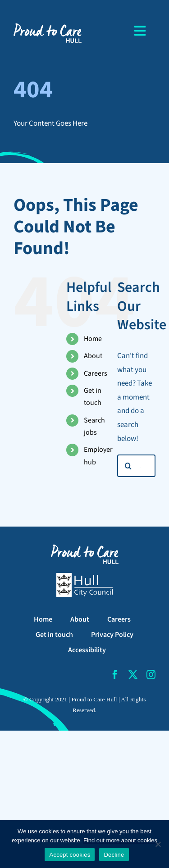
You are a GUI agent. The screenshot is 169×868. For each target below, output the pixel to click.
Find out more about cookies (120, 840)
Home (93, 339)
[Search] (128, 466)
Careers (96, 373)
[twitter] (133, 675)
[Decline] (158, 844)
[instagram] (151, 675)
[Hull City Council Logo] (84, 577)
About (93, 356)
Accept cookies (70, 855)
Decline (114, 855)
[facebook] (115, 675)
